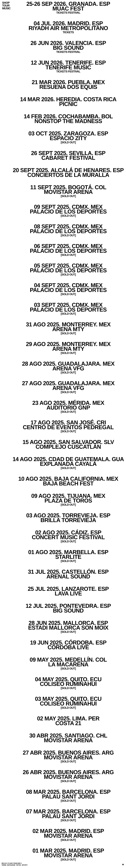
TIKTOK (19, 865)
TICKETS (68, 32)
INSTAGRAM (11, 865)
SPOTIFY (25, 865)
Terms (4, 865)
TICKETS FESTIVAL (68, 71)
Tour (6, 6)
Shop (6, 3)
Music (6, 8)
